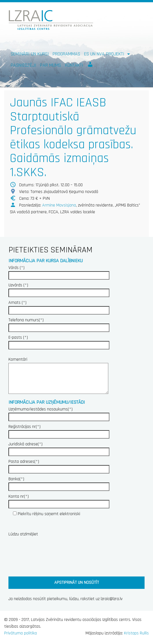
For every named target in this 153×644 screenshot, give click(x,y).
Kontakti (74, 65)
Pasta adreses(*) (59, 465)
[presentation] (51, 555)
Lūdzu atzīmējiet (23, 534)
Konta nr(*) (59, 500)
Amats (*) (59, 306)
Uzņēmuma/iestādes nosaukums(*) (59, 413)
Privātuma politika (21, 633)
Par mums (50, 65)
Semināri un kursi (30, 54)
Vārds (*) (59, 271)
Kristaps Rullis (136, 633)
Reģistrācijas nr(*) (59, 430)
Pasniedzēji (23, 65)
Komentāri (56, 376)
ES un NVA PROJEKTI (105, 54)
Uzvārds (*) (59, 289)
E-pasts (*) (59, 341)
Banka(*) (59, 483)
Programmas (66, 54)
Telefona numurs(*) (59, 324)
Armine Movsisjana (59, 205)
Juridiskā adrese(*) (59, 448)
